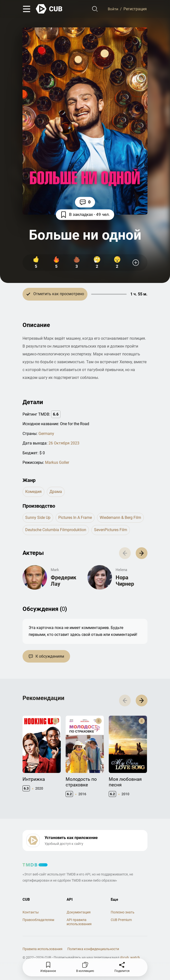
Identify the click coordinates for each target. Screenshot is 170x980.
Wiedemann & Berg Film (120, 518)
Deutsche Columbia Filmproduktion (56, 530)
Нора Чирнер (125, 582)
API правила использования (79, 925)
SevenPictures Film (111, 530)
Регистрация (135, 9)
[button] (141, 554)
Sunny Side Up (38, 518)
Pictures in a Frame (75, 518)
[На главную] (49, 9)
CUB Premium (121, 922)
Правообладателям (38, 922)
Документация (79, 915)
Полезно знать (123, 915)
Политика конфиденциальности (93, 952)
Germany (46, 434)
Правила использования (42, 952)
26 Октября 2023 (64, 443)
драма (56, 492)
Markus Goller (57, 462)
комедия (33, 492)
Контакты (31, 915)
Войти (113, 9)
